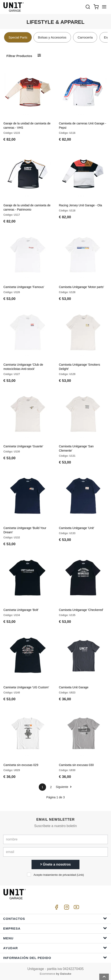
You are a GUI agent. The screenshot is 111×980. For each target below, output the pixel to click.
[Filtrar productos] (39, 56)
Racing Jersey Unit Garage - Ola (81, 205)
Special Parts (18, 37)
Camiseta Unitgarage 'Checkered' (81, 610)
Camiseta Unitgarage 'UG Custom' (26, 687)
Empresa (55, 928)
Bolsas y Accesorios (52, 37)
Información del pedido (55, 958)
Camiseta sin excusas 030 (76, 765)
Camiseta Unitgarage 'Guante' (23, 446)
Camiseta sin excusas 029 (21, 765)
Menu (55, 938)
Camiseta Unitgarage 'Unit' (77, 528)
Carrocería (85, 37)
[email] (55, 852)
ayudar (55, 948)
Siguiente (64, 787)
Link (80, 875)
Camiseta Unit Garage (74, 687)
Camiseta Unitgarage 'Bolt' (21, 610)
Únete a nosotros (55, 864)
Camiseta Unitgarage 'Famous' (24, 287)
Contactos (55, 918)
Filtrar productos (19, 56)
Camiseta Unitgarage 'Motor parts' (82, 287)
